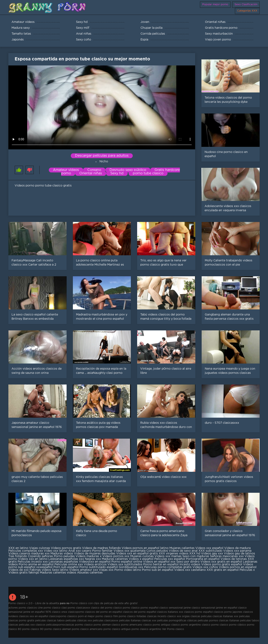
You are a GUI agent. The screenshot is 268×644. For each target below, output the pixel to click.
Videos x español (141, 559)
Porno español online (127, 562)
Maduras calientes (115, 559)
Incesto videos (190, 564)
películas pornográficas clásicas (177, 621)
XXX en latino (18, 548)
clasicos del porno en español (104, 612)
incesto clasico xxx (169, 616)
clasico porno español (145, 608)
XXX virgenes (168, 554)
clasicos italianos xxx (170, 612)
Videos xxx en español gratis (137, 554)
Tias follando (18, 556)
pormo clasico (84, 625)
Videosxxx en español (95, 562)
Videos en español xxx (160, 562)
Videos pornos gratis (66, 548)
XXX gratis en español (223, 570)
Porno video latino (128, 570)
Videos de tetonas (234, 559)
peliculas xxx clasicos (32, 625)
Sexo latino (60, 570)
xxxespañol (45, 567)
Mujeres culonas (142, 556)
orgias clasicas (191, 616)
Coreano (94, 170)
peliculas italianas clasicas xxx (138, 621)
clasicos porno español (198, 612)
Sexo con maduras (196, 556)
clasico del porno (102, 608)
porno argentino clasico (196, 625)
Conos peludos (158, 551)
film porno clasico (124, 616)
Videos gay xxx (212, 554)
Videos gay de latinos (239, 554)
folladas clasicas (147, 616)
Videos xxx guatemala (129, 551)
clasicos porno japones (228, 612)
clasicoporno (76, 612)
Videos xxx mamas (168, 556)
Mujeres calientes (182, 548)
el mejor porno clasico (99, 616)
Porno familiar (102, 551)
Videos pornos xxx (116, 556)
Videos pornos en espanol (238, 567)
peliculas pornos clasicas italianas (218, 621)
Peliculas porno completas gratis (168, 567)
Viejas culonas (40, 548)
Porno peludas (64, 556)
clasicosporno (58, 616)
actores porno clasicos (23, 608)
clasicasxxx (83, 608)
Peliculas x (247, 570)
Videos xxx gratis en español (222, 562)
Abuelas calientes (90, 573)
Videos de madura (237, 548)
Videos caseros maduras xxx (29, 554)
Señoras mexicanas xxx (227, 556)
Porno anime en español (36, 564)
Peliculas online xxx (69, 564)
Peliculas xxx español (170, 559)
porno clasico (220, 625)
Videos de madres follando (102, 548)
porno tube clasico (148, 173)
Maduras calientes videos (58, 573)
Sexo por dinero (188, 562)
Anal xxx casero (80, 551)
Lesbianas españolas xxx (66, 559)
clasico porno (122, 608)
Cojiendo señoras (40, 556)
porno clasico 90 (33, 629)
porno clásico (238, 625)
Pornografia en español (203, 559)
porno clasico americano (87, 629)
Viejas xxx (106, 570)
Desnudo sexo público (128, 170)
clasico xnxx (60, 612)
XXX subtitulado (211, 551)
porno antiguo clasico (166, 625)
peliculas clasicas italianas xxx (220, 616)
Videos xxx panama (237, 551)
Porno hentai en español (161, 564)
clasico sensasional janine (175, 608)
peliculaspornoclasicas (60, 625)
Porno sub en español (158, 570)
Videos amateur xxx (84, 570)
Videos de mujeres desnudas (95, 554)
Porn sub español (66, 567)
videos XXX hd (190, 554)
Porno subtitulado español (99, 567)
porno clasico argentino (146, 629)
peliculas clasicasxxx (106, 621)
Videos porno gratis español (222, 564)
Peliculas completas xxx (26, 551)
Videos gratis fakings (24, 573)
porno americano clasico (136, 625)
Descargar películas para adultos (102, 156)
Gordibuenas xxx (131, 567)
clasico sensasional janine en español (214, 608)
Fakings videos (40, 570)
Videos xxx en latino (33, 559)
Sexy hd (117, 173)
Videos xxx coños (205, 567)
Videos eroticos (95, 564)
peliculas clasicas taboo (50, 621)
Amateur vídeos (66, 170)
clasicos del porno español (140, 612)
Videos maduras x (89, 556)
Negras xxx (93, 559)
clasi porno (68, 608)
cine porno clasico (49, 608)
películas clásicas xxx (79, 621)
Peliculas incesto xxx (33, 562)
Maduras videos (62, 554)
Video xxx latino (56, 551)
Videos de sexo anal (183, 551)
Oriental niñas (91, 173)
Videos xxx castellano (190, 570)
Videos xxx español (210, 548)
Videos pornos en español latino (146, 548)
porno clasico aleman (58, 629)
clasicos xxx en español (33, 616)
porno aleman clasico (107, 625)
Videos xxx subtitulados (125, 564)
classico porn (75, 616)
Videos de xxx (19, 570)
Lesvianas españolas (64, 562)
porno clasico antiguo (117, 629)
